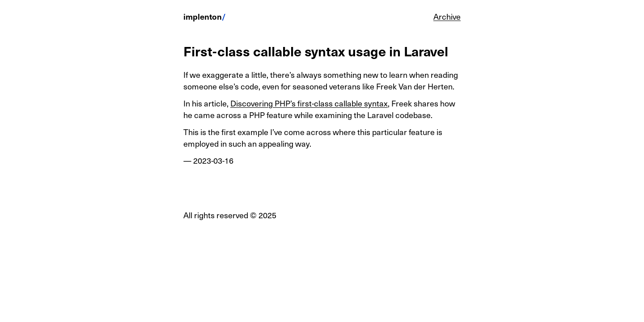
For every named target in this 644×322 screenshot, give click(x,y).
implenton (203, 16)
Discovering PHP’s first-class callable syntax (309, 103)
